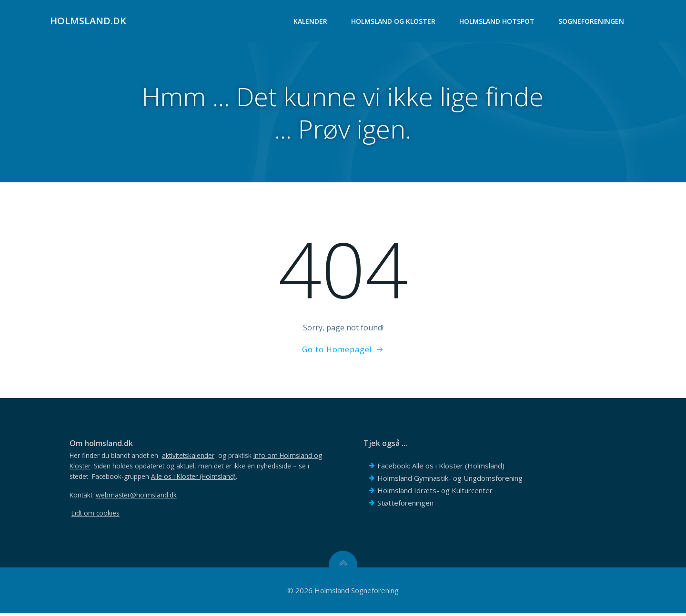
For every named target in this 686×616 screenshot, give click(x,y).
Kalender (311, 22)
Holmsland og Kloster (394, 22)
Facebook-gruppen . (166, 479)
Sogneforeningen (592, 22)
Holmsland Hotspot (497, 22)
